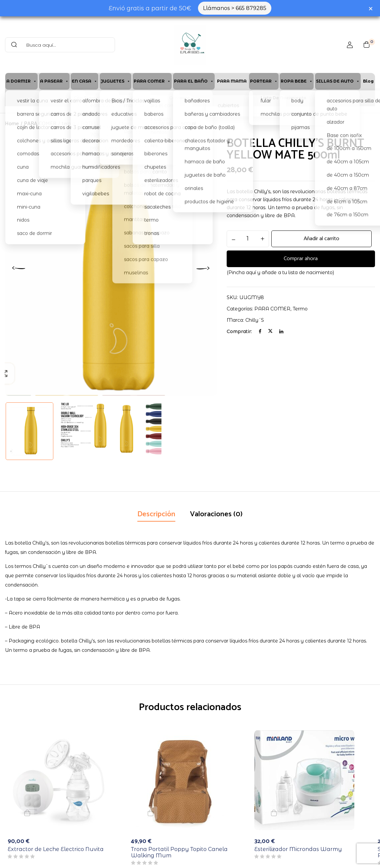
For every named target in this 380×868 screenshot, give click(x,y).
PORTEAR (264, 81)
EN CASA (84, 81)
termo (68, 124)
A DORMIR (21, 81)
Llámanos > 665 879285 (235, 8)
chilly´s (255, 320)
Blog (368, 81)
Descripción (156, 514)
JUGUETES (115, 81)
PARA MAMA (232, 81)
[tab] (156, 515)
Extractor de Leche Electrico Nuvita (56, 849)
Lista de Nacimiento (283, 98)
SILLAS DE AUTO (338, 81)
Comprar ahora (301, 259)
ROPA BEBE (297, 81)
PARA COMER (152, 81)
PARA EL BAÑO (194, 81)
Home (12, 124)
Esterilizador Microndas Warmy (298, 849)
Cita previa (86, 98)
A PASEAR (54, 81)
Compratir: (239, 331)
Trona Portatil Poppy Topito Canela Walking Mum (179, 852)
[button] (367, 45)
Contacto (179, 98)
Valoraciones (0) (216, 514)
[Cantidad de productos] (248, 238)
